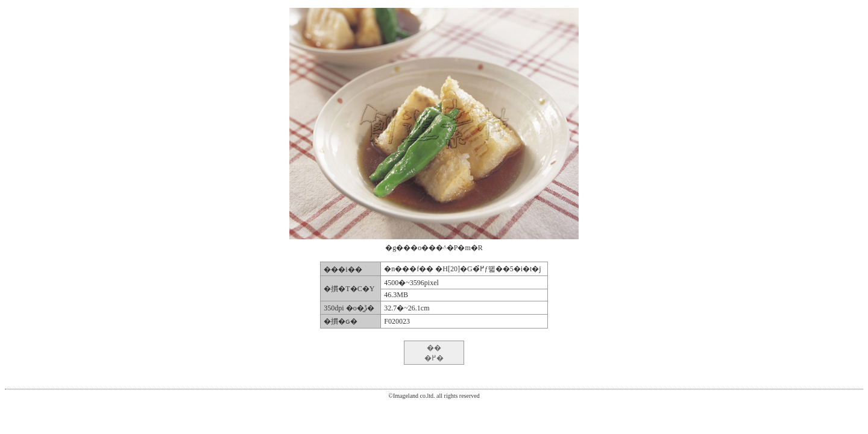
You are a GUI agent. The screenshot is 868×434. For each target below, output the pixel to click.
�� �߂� (434, 353)
